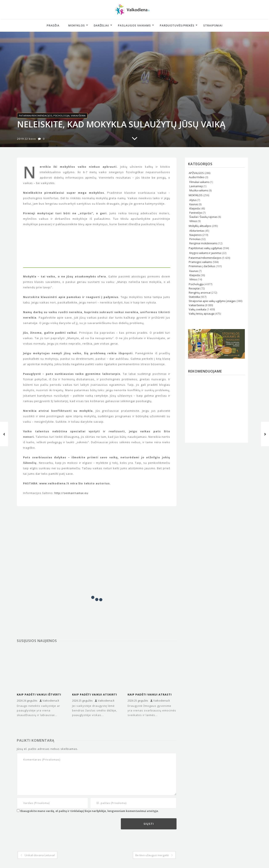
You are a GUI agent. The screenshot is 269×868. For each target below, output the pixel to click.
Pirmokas (195, 239)
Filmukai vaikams (199, 182)
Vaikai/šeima (78, 116)
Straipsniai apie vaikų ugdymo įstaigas (212, 301)
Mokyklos (77, 25)
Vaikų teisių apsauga (202, 314)
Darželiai (101, 25)
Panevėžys (196, 213)
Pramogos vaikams (200, 262)
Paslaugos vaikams (134, 25)
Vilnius (193, 221)
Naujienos (195, 235)
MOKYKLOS (196, 195)
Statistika (194, 297)
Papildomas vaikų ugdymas (206, 248)
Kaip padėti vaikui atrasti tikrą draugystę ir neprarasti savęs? (150, 695)
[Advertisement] (97, 536)
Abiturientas (197, 231)
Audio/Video (197, 177)
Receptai (194, 288)
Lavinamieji (196, 186)
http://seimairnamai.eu (71, 493)
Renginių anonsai (200, 293)
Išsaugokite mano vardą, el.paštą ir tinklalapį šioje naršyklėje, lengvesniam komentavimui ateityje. (90, 811)
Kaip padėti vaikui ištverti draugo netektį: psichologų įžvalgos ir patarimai (39, 695)
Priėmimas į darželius (202, 266)
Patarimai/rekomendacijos (36, 116)
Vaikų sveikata (197, 309)
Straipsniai (213, 25)
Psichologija (61, 116)
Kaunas (194, 204)
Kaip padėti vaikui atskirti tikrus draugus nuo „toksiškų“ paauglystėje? (95, 695)
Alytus (193, 200)
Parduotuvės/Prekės (177, 25)
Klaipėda (195, 209)
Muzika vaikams (199, 190)
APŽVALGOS (196, 173)
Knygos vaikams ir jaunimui (205, 253)
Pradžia (53, 25)
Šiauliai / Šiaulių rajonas (203, 217)
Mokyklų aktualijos (200, 226)
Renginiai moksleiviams (203, 243)
